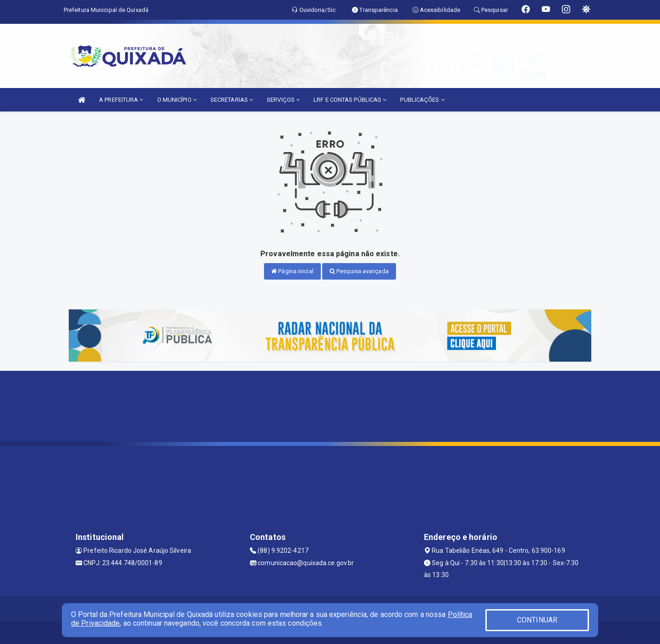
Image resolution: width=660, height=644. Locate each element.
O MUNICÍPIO (177, 100)
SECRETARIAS (232, 100)
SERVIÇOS (283, 100)
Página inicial (292, 271)
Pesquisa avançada (359, 271)
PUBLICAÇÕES (422, 100)
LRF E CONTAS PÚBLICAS (350, 100)
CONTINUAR (537, 620)
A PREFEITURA (121, 100)
